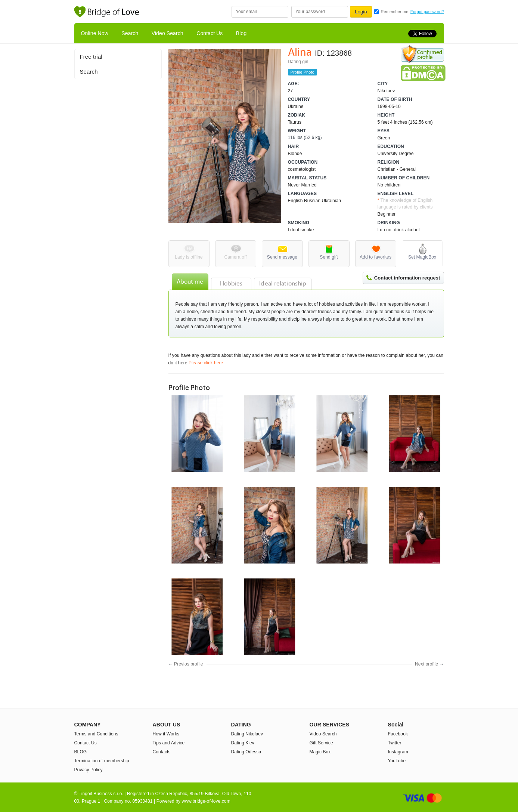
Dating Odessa (246, 752)
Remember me (395, 12)
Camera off (235, 257)
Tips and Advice (169, 743)
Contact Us (210, 33)
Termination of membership (102, 761)
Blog (241, 33)
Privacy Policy (89, 770)
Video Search (168, 33)
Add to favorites (376, 257)
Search (130, 33)
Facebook (398, 734)
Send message (282, 257)
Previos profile (189, 664)
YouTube (397, 761)
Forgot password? (427, 12)
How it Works (166, 734)
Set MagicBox (422, 257)
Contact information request (407, 278)
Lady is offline (189, 257)
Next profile (427, 664)
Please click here (206, 363)
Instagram (398, 752)
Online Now (95, 33)
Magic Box (320, 752)
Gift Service (321, 743)
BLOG (81, 752)
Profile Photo (303, 72)
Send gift (329, 257)
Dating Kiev (243, 743)
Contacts (162, 752)
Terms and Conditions (96, 734)
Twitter (395, 743)
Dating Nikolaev (247, 734)
